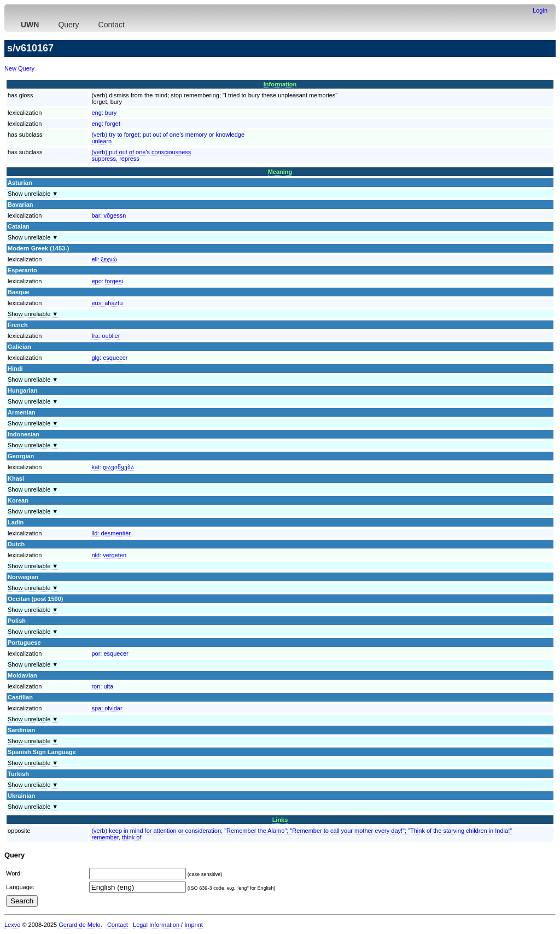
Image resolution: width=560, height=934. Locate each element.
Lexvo (12, 925)
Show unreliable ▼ (33, 194)
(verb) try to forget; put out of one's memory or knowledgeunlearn (168, 138)
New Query (19, 68)
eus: (107, 303)
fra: (106, 336)
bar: (109, 215)
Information (280, 84)
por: (110, 653)
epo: (107, 281)
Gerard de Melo (79, 925)
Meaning (280, 172)
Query (68, 25)
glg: (109, 358)
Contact (112, 25)
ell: (104, 259)
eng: (104, 113)
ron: (102, 686)
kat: (113, 467)
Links (280, 820)
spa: (107, 708)
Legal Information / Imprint (168, 925)
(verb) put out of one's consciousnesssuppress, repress (141, 155)
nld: (109, 555)
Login (540, 10)
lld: (111, 533)
